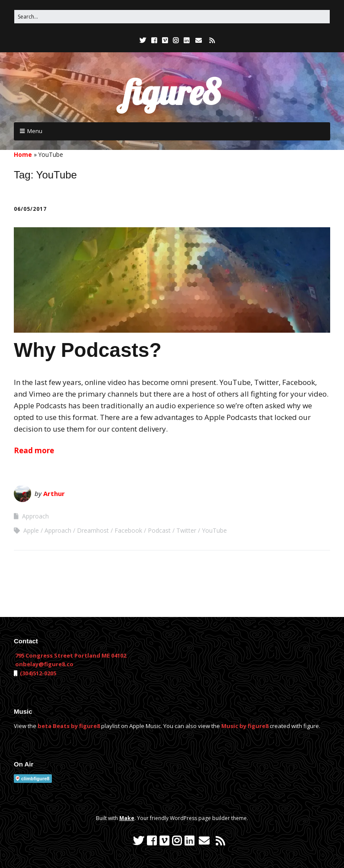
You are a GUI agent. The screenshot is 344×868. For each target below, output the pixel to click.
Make (127, 818)
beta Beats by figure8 (69, 726)
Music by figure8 (245, 726)
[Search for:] (172, 17)
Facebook (128, 530)
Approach (35, 516)
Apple (31, 530)
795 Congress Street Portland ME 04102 (71, 655)
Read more (34, 450)
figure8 (172, 92)
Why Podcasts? (88, 350)
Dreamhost (93, 530)
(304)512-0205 (37, 673)
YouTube (214, 530)
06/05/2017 (30, 209)
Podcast (159, 530)
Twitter (186, 530)
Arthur (54, 493)
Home (23, 154)
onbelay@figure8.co (44, 664)
